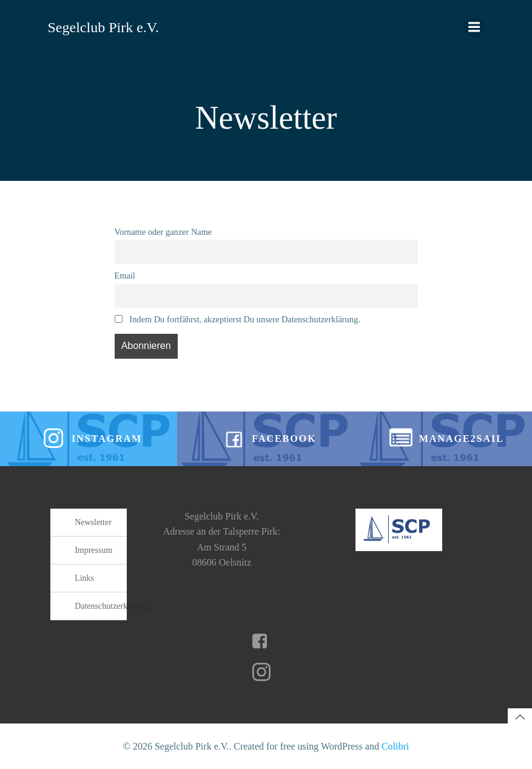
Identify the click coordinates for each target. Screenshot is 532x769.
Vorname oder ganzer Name (163, 232)
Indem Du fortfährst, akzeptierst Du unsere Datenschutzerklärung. (237, 319)
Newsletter (93, 522)
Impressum (93, 550)
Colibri (395, 746)
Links (84, 578)
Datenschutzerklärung (101, 606)
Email (125, 276)
